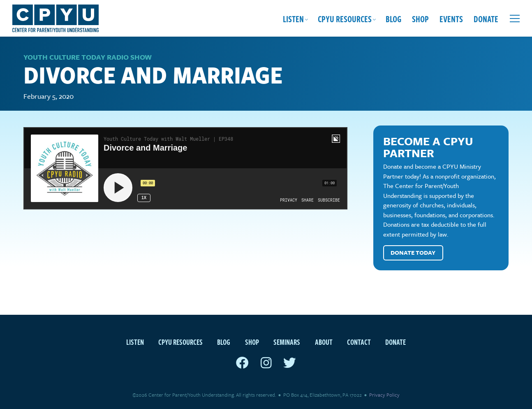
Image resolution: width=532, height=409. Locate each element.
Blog (393, 19)
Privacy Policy (384, 395)
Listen (293, 19)
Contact (359, 342)
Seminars (287, 342)
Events (451, 19)
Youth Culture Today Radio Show (88, 57)
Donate (486, 19)
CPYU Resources (345, 19)
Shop (420, 19)
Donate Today (413, 252)
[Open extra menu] (515, 19)
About (324, 342)
